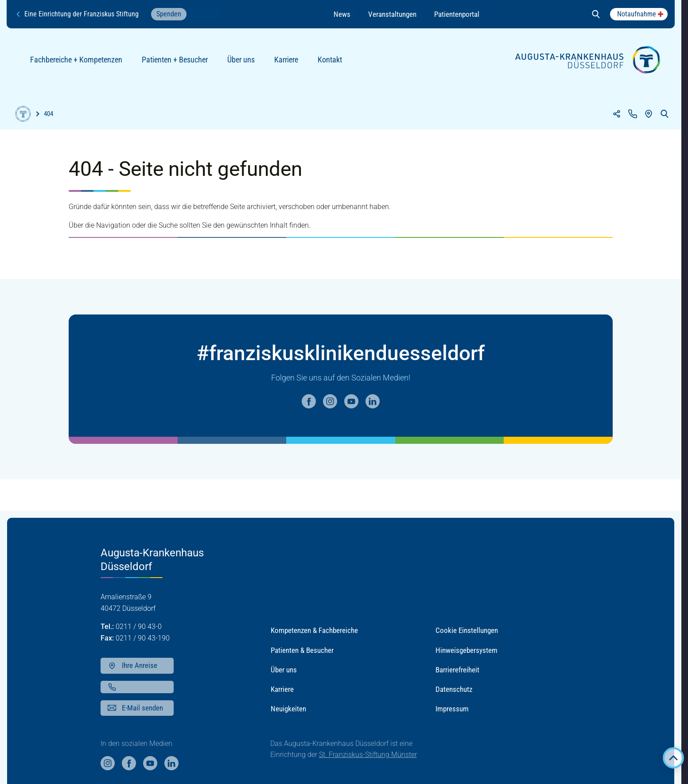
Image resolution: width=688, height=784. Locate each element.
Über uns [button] (284, 670)
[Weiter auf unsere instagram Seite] (330, 401)
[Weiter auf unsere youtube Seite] (351, 401)
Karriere (290, 63)
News (342, 14)
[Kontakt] (633, 114)
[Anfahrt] (649, 114)
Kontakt (333, 63)
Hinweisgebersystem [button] (466, 650)
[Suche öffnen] (596, 14)
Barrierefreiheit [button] (457, 670)
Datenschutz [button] (454, 689)
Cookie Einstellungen (467, 630)
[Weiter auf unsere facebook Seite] (309, 401)
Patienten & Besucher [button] (302, 650)
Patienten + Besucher (178, 63)
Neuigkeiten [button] (288, 709)
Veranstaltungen (392, 14)
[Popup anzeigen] (639, 14)
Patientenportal (457, 14)
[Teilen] (617, 114)
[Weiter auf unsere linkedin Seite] (373, 401)
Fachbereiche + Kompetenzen (80, 63)
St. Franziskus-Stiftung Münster (368, 755)
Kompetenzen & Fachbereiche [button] (314, 630)
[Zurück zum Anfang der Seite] (673, 758)
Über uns (245, 63)
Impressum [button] (452, 709)
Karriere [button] (282, 689)
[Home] (23, 114)
